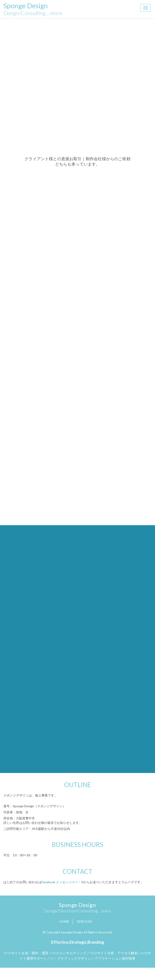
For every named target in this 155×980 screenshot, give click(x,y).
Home (64, 921)
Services (84, 921)
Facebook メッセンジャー (60, 882)
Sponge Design (33, 9)
